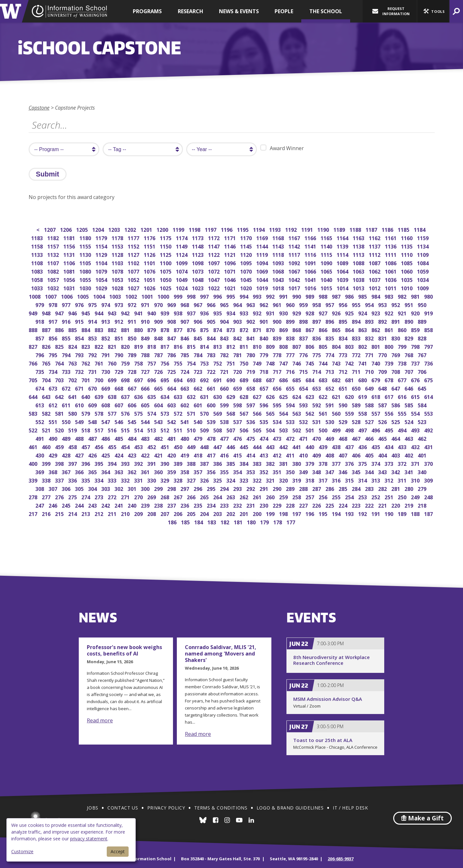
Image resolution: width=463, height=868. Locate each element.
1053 (118, 279)
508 (218, 430)
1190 (324, 229)
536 (251, 421)
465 (383, 438)
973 (119, 304)
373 (390, 463)
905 (212, 321)
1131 (70, 254)
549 (80, 421)
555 (403, 413)
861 (390, 329)
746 (297, 363)
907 (185, 321)
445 (245, 446)
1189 (340, 229)
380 (297, 463)
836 (317, 338)
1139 (343, 246)
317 (324, 480)
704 (47, 380)
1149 (182, 246)
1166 (311, 237)
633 (179, 396)
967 (199, 304)
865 (337, 329)
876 (192, 329)
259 (284, 497)
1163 (359, 237)
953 (383, 304)
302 (119, 488)
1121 (230, 254)
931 (271, 313)
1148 (198, 246)
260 (271, 497)
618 (376, 396)
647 (396, 388)
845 (199, 338)
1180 (86, 237)
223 (357, 505)
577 (113, 413)
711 (357, 371)
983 (390, 296)
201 (245, 513)
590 (344, 405)
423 (133, 455)
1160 (407, 237)
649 (370, 388)
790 (119, 354)
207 (165, 513)
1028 (118, 288)
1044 (263, 279)
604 (159, 405)
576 (126, 413)
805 (324, 346)
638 (113, 396)
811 (245, 346)
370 (429, 463)
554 (416, 413)
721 (225, 371)
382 (271, 463)
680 (363, 380)
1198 (195, 229)
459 (60, 446)
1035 (407, 279)
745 (310, 363)
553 (429, 413)
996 (218, 296)
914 (93, 321)
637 (126, 396)
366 (80, 471)
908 (172, 321)
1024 (182, 288)
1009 (423, 288)
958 (317, 304)
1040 (327, 279)
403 (396, 455)
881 (126, 329)
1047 (214, 279)
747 (284, 363)
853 (93, 338)
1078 (118, 271)
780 (251, 354)
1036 (391, 279)
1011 (391, 288)
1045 (246, 279)
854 (80, 338)
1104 (102, 262)
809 (271, 346)
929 (297, 313)
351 (278, 471)
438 (337, 446)
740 (376, 363)
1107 (54, 262)
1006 (67, 296)
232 (238, 505)
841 (251, 338)
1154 (102, 246)
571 (192, 413)
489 (67, 438)
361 (146, 471)
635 (152, 396)
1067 (295, 271)
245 (67, 505)
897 (317, 321)
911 (133, 321)
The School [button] (326, 11)
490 (54, 438)
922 (390, 313)
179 (265, 522)
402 (409, 455)
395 (100, 463)
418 (199, 455)
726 (159, 371)
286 (330, 488)
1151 (150, 246)
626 (271, 396)
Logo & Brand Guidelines (290, 808)
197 (297, 513)
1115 (327, 254)
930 (284, 313)
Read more (100, 720)
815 (192, 346)
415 (238, 455)
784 (199, 354)
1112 (375, 254)
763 (73, 363)
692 (205, 380)
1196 (227, 229)
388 (192, 463)
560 (337, 413)
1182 (54, 237)
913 (106, 321)
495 (390, 430)
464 (396, 438)
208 (152, 513)
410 (304, 455)
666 (146, 388)
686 (284, 380)
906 (199, 321)
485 (119, 438)
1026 (150, 288)
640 (86, 396)
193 (350, 513)
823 (86, 346)
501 (310, 430)
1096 (230, 262)
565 (271, 413)
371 (416, 463)
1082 (54, 271)
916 (67, 321)
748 (271, 363)
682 (337, 380)
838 (291, 338)
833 (357, 338)
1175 (166, 237)
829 (409, 338)
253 (363, 497)
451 (165, 446)
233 (225, 505)
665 (159, 388)
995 (231, 296)
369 (40, 471)
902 (251, 321)
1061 (391, 271)
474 (264, 438)
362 (133, 471)
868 (297, 329)
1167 (295, 237)
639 (100, 396)
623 (310, 396)
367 (67, 471)
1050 (166, 279)
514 (139, 430)
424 (119, 455)
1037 (375, 279)
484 (133, 438)
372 (403, 463)
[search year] (222, 149)
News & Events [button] (239, 11)
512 (165, 430)
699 (113, 380)
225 (330, 505)
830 (396, 338)
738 (403, 363)
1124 (182, 254)
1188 (356, 229)
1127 (134, 254)
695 (165, 380)
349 (304, 471)
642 (60, 396)
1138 (359, 246)
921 (403, 313)
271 (126, 497)
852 (106, 338)
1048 (198, 279)
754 (192, 363)
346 (344, 471)
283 (370, 488)
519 (73, 430)
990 (297, 296)
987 (337, 296)
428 (67, 455)
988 (324, 296)
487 (93, 438)
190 (390, 513)
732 (80, 371)
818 (152, 346)
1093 (279, 262)
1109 (423, 254)
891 (396, 321)
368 (54, 471)
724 (185, 371)
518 (86, 430)
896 (330, 321)
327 (192, 480)
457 (86, 446)
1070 (246, 271)
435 (376, 446)
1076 (150, 271)
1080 (86, 271)
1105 (86, 262)
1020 (246, 288)
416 (225, 455)
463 (409, 438)
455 (113, 446)
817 (165, 346)
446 (231, 446)
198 (284, 513)
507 (231, 430)
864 (350, 329)
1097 (214, 262)
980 (429, 296)
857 (40, 338)
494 (403, 430)
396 (86, 463)
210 (126, 513)
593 (304, 405)
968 (185, 304)
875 (205, 329)
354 (238, 471)
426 (93, 455)
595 (278, 405)
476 (238, 438)
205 (192, 513)
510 (192, 430)
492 (429, 430)
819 (139, 346)
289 (291, 488)
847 (172, 338)
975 (93, 304)
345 (357, 471)
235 (199, 505)
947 (60, 313)
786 (172, 354)
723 (199, 371)
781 (238, 354)
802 (363, 346)
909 (159, 321)
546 (119, 421)
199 (271, 513)
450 (179, 446)
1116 (311, 254)
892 (383, 321)
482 (159, 438)
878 (165, 329)
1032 (54, 288)
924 (363, 313)
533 (291, 421)
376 (350, 463)
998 (192, 296)
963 (251, 304)
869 (284, 329)
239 (146, 505)
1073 (198, 271)
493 (416, 430)
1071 (230, 271)
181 (239, 522)
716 (291, 371)
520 (60, 430)
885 (73, 329)
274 (86, 497)
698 (126, 380)
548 (93, 421)
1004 (100, 296)
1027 (134, 288)
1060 (407, 271)
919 (429, 313)
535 (264, 421)
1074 (182, 271)
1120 (246, 254)
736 (429, 363)
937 (192, 313)
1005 (83, 296)
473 (278, 438)
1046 (230, 279)
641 (73, 396)
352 (264, 471)
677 (403, 380)
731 (93, 371)
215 (60, 513)
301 (133, 488)
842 (238, 338)
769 (396, 354)
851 (119, 338)
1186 (388, 229)
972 (133, 304)
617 (390, 396)
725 (172, 371)
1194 (259, 229)
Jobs (92, 808)
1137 (375, 246)
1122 (214, 254)
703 (60, 380)
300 (146, 488)
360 (159, 471)
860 (403, 329)
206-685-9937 (340, 859)
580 (73, 413)
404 (383, 455)
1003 (116, 296)
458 (73, 446)
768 (409, 354)
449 (192, 446)
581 (60, 413)
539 (212, 421)
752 (218, 363)
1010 (407, 288)
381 (284, 463)
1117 (295, 254)
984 (376, 296)
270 (139, 497)
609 (93, 405)
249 (416, 497)
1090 (327, 262)
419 (185, 455)
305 (80, 488)
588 (370, 405)
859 (416, 329)
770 (383, 354)
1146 (230, 246)
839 (278, 338)
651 (344, 388)
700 (100, 380)
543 (159, 421)
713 (330, 371)
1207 (50, 229)
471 (304, 438)
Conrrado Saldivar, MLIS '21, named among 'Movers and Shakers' (221, 654)
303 (106, 488)
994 (245, 296)
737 (416, 363)
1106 (70, 262)
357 (199, 471)
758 (139, 363)
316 (337, 480)
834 (344, 338)
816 (179, 346)
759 (126, 363)
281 (396, 488)
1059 (423, 271)
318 (310, 480)
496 (376, 430)
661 (212, 388)
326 (205, 480)
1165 (327, 237)
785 (185, 354)
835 (330, 338)
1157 (54, 246)
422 (146, 455)
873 (231, 329)
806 (310, 346)
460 (47, 446)
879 (152, 329)
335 (86, 480)
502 (297, 430)
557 (376, 413)
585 (409, 405)
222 (370, 505)
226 (317, 505)
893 (370, 321)
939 (165, 313)
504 (271, 430)
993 (258, 296)
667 (133, 388)
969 (172, 304)
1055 (86, 279)
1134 (423, 246)
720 (238, 371)
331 (139, 480)
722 (212, 371)
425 (106, 455)
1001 (148, 296)
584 (423, 405)
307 (54, 488)
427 (80, 455)
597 (251, 405)
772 (357, 354)
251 (390, 497)
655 (291, 388)
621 (337, 396)
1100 (166, 262)
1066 (311, 271)
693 (192, 380)
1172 (214, 237)
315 (350, 480)
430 (40, 455)
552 (40, 421)
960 (291, 304)
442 (284, 446)
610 (80, 405)
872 (245, 329)
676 (416, 380)
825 (60, 346)
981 (416, 296)
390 (165, 463)
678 (390, 380)
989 (310, 296)
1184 (420, 229)
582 (47, 413)
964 (238, 304)
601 (199, 405)
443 (271, 446)
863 (363, 329)
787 (159, 354)
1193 (275, 229)
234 (212, 505)
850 (133, 338)
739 (390, 363)
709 (383, 371)
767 (423, 354)
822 (100, 346)
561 (324, 413)
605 (146, 405)
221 (383, 505)
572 (179, 413)
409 (317, 455)
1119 (263, 254)
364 (106, 471)
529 (344, 421)
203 (218, 513)
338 (47, 480)
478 (212, 438)
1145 (246, 246)
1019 (263, 288)
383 (258, 463)
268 (165, 497)
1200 (163, 229)
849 (146, 338)
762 (86, 363)
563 (297, 413)
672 (67, 388)
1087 (375, 262)
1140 (327, 246)
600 (212, 405)
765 (47, 363)
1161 (391, 237)
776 (304, 354)
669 (106, 388)
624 (297, 396)
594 (291, 405)
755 (179, 363)
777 (291, 354)
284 (357, 488)
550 (67, 421)
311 (403, 480)
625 (284, 396)
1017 (295, 288)
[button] (433, 11)
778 (278, 354)
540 (199, 421)
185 (186, 522)
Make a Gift (422, 818)
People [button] (284, 11)
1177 (134, 237)
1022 (214, 288)
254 (350, 497)
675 (429, 380)
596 (264, 405)
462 (423, 438)
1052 (134, 279)
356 (212, 471)
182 (226, 522)
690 (231, 380)
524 (409, 421)
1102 (134, 262)
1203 (115, 229)
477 (225, 438)
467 (357, 438)
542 (172, 421)
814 (205, 346)
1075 (166, 271)
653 (317, 388)
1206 (66, 229)
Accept (118, 851)
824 (73, 346)
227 (304, 505)
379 (310, 463)
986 (350, 296)
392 (139, 463)
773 (344, 354)
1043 (279, 279)
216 (47, 513)
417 (212, 455)
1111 (391, 254)
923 (376, 313)
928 (310, 313)
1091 (311, 262)
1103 (118, 262)
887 (47, 329)
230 (264, 505)
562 (310, 413)
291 (264, 488)
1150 (166, 246)
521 (47, 430)
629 (231, 396)
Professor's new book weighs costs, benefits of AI (124, 650)
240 (133, 505)
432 (416, 446)
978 (54, 304)
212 (100, 513)
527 (370, 421)
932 (258, 313)
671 (80, 388)
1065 (327, 271)
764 (60, 363)
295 (212, 488)
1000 (164, 296)
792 (93, 354)
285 (344, 488)
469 (330, 438)
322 (258, 480)
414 (251, 455)
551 (54, 421)
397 (73, 463)
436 (363, 446)
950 (423, 304)
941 (139, 313)
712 (344, 371)
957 (330, 304)
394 (113, 463)
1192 (291, 229)
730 (106, 371)
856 (54, 338)
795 (54, 354)
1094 (263, 262)
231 (251, 505)
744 (324, 363)
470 (317, 438)
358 (185, 471)
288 (304, 488)
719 (251, 371)
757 (152, 363)
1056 (70, 279)
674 (40, 388)
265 (205, 497)
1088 (359, 262)
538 (225, 421)
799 (403, 346)
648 (383, 388)
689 (245, 380)
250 (403, 497)
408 (330, 455)
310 (416, 480)
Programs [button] (147, 11)
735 (40, 371)
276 (60, 497)
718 (264, 371)
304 (93, 488)
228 (291, 505)
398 (60, 463)
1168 (279, 237)
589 (357, 405)
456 (100, 446)
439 (324, 446)
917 (54, 321)
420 (172, 455)
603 (172, 405)
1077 (134, 271)
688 (258, 380)
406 (357, 455)
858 (429, 329)
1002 (132, 296)
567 (245, 413)
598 (238, 405)
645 (423, 388)
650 (357, 388)
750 (245, 363)
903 (238, 321)
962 (264, 304)
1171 (230, 237)
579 (86, 413)
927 (324, 313)
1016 (311, 288)
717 (278, 371)
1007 (51, 296)
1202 (131, 229)
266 (192, 497)
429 (54, 455)
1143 (279, 246)
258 (297, 497)
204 (205, 513)
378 (324, 463)
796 (40, 354)
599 (225, 405)
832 (370, 338)
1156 (70, 246)
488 (80, 438)
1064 (343, 271)
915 (80, 321)
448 (205, 446)
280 (409, 488)
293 (238, 488)
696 (152, 380)
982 (403, 296)
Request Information (391, 11)
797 (429, 346)
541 (185, 421)
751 (231, 363)
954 (370, 304)
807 (297, 346)
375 (363, 463)
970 (159, 304)
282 (383, 488)
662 (199, 388)
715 (304, 371)
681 (350, 380)
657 (264, 388)
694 (179, 380)
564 (284, 413)
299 (159, 488)
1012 (375, 288)
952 (396, 304)
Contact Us (123, 808)
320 (284, 480)
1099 (182, 262)
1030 (86, 288)
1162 (375, 237)
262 (245, 497)
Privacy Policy (166, 808)
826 (47, 346)
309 (429, 480)
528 (357, 421)
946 (73, 313)
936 (205, 313)
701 (86, 380)
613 (40, 405)
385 (231, 463)
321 (271, 480)
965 (225, 304)
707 (409, 371)
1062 (375, 271)
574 (152, 413)
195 (324, 513)
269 (152, 497)
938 (179, 313)
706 (423, 371)
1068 (279, 271)
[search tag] (143, 149)
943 (113, 313)
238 (159, 505)
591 (330, 405)
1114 (343, 254)
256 (324, 497)
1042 (295, 279)
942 (126, 313)
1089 (343, 262)
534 (278, 421)
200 (258, 513)
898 (304, 321)
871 (258, 329)
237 (172, 505)
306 (67, 488)
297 (185, 488)
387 (205, 463)
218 (423, 505)
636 (139, 396)
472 (291, 438)
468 (344, 438)
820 (126, 346)
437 (350, 446)
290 (278, 488)
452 (152, 446)
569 (218, 413)
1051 (150, 279)
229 (278, 505)
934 (231, 313)
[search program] (64, 149)
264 (218, 497)
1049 (182, 279)
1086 (391, 262)
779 (264, 354)
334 (100, 480)
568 (231, 413)
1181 (70, 237)
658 (251, 388)
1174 (182, 237)
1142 (295, 246)
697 (139, 380)
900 (278, 321)
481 (172, 438)
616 (403, 396)
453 (139, 446)
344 (370, 471)
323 (245, 480)
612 (54, 405)
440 (310, 446)
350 (291, 471)
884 (86, 329)
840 (264, 338)
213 (86, 513)
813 (218, 346)
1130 (86, 254)
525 (396, 421)
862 (376, 329)
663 (185, 388)
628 (245, 396)
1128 (118, 254)
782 (225, 354)
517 (100, 430)
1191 (308, 229)
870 (271, 329)
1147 (214, 246)
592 (317, 405)
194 (337, 513)
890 (409, 321)
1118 (279, 254)
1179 (102, 237)
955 (357, 304)
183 (212, 522)
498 (350, 430)
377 (337, 463)
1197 (211, 229)
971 (146, 304)
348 (317, 471)
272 (113, 497)
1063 (359, 271)
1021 (230, 288)
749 (258, 363)
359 (172, 471)
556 (390, 413)
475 (251, 438)
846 (185, 338)
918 (40, 321)
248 (429, 497)
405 (370, 455)
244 (80, 505)
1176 (150, 237)
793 (80, 354)
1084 (423, 262)
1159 (423, 237)
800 (390, 346)
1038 (359, 279)
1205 (82, 229)
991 (284, 296)
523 (423, 421)
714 (317, 371)
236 (185, 505)
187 (429, 513)
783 (212, 354)
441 (297, 446)
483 (146, 438)
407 (344, 455)
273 (100, 497)
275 (73, 497)
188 (416, 513)
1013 (359, 288)
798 (416, 346)
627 (258, 396)
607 (119, 405)
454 (126, 446)
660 (225, 388)
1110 (407, 254)
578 (100, 413)
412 (278, 455)
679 (376, 380)
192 (363, 513)
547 (106, 421)
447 (218, 446)
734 (54, 371)
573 (165, 413)
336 (73, 480)
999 (179, 296)
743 (337, 363)
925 (350, 313)
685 (297, 380)
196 (310, 513)
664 (172, 388)
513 (152, 430)
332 (126, 480)
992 (271, 296)
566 (258, 413)
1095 (246, 262)
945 (86, 313)
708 (396, 371)
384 (245, 463)
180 (252, 522)
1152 (134, 246)
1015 (327, 288)
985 (363, 296)
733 (67, 371)
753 (205, 363)
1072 (214, 271)
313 (376, 480)
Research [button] (191, 11)
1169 (263, 237)
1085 (407, 262)
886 (60, 329)
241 (119, 505)
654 (304, 388)
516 (113, 430)
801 (376, 346)
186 (173, 522)
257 (310, 497)
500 (324, 430)
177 (291, 522)
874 (218, 329)
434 (390, 446)
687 (271, 380)
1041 (311, 279)
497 (363, 430)
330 (152, 480)
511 (179, 430)
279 (423, 488)
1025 (166, 288)
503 (284, 430)
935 (218, 313)
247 (40, 505)
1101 (150, 262)
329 (165, 480)
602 (185, 405)
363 (119, 471)
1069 (263, 271)
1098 (198, 262)
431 (429, 446)
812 (231, 346)
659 (238, 388)
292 (251, 488)
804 (337, 346)
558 (363, 413)
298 (172, 488)
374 (376, 463)
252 (376, 497)
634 (165, 396)
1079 (102, 271)
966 (212, 304)
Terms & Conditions (221, 808)
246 (54, 505)
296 (199, 488)
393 (126, 463)
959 (304, 304)
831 (383, 338)
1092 (295, 262)
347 (330, 471)
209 (139, 513)
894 (357, 321)
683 (324, 380)
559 (350, 413)
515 (126, 430)
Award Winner (282, 148)
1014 (343, 288)
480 (185, 438)
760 (113, 363)
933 (245, 313)
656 (278, 388)
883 (100, 329)
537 (238, 421)
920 (416, 313)
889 (423, 321)
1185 (404, 229)
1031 (70, 288)
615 (416, 396)
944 (100, 313)
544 (146, 421)
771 (370, 354)
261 (258, 497)
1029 (102, 288)
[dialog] (71, 840)
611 (67, 405)
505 (258, 430)
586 (396, 405)
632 (192, 396)
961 (278, 304)
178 (278, 522)
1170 (246, 237)
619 (363, 396)
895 (344, 321)
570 (205, 413)
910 (146, 321)
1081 (70, 271)
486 (106, 438)
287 (317, 488)
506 (245, 430)
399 (47, 463)
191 (376, 513)
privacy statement (89, 839)
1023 (198, 288)
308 (40, 488)
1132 (54, 254)
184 (199, 522)
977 (67, 304)
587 (383, 405)
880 (139, 329)
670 (93, 388)
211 (113, 513)
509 (205, 430)
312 (390, 480)
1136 (391, 246)
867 (310, 329)
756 (165, 363)
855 (67, 338)
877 (179, 329)
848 (159, 338)
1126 (150, 254)
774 (330, 354)
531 (317, 421)
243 (93, 505)
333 (113, 480)
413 (264, 455)
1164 (343, 237)
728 (133, 371)
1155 (86, 246)
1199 (179, 229)
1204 (99, 229)
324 (231, 480)
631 (205, 396)
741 (363, 363)
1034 (423, 279)
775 (317, 354)
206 (179, 513)
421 (159, 455)
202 (231, 513)
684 (310, 380)
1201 (147, 229)
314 (363, 480)
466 (370, 438)
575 (139, 413)
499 (337, 430)
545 (133, 421)
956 (344, 304)
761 (100, 363)
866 (324, 329)
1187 (372, 229)
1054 (102, 279)
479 (199, 438)
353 (251, 471)
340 (423, 471)
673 (54, 388)
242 (106, 505)
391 (152, 463)
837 (304, 338)
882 (113, 329)
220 (396, 505)
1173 (198, 237)
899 (291, 321)
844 (212, 338)
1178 (118, 237)
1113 (359, 254)
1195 (243, 229)
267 (179, 497)
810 (258, 346)
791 (106, 354)
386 (218, 463)
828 (423, 338)
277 (47, 497)
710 (370, 371)
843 (225, 338)
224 (344, 505)
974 (106, 304)
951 (409, 304)
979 (40, 304)
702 (73, 380)
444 (258, 446)
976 (80, 304)
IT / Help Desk (350, 808)
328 (179, 480)
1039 (343, 279)
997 (205, 296)
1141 (311, 246)
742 (350, 363)
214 (73, 513)
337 (60, 480)
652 (330, 388)
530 (330, 421)
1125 (166, 254)
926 (337, 313)
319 (297, 480)
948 (47, 313)
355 (225, 471)
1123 (198, 254)
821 (113, 346)
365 (93, 471)
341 (409, 471)
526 (383, 421)
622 (324, 396)
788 (146, 354)
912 (119, 321)
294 (225, 488)
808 (284, 346)
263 (231, 497)
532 (304, 421)
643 (47, 396)
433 (403, 446)
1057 (54, 279)
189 (403, 513)
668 (119, 388)
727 (146, 371)
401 (423, 455)
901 (264, 321)
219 (409, 505)
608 (106, 405)
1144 (263, 246)
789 (133, 354)
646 (409, 388)
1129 (102, 254)
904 (225, 321)
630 (218, 396)
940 (152, 313)
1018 (279, 288)
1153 (118, 246)
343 (383, 471)
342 (396, 471)
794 (67, 354)
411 (291, 455)
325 (218, 480)
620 (350, 396)
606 (133, 405)
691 (218, 380)
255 (337, 497)
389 (179, 463)
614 (429, 396)
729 (119, 371)
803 (350, 346)
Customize (22, 851)
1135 (407, 246)
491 (40, 438)
